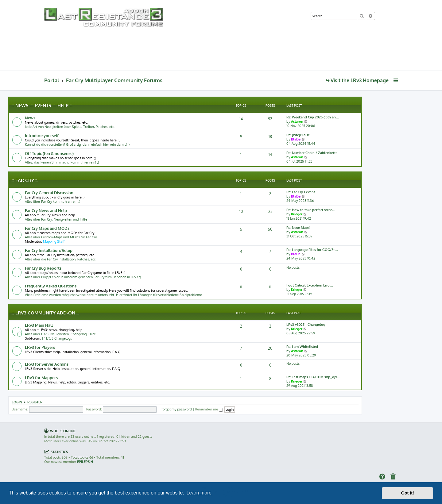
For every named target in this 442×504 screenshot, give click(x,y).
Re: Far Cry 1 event (301, 192)
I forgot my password (176, 409)
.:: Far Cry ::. (25, 180)
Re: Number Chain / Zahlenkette (312, 153)
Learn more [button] (199, 493)
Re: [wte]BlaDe (298, 135)
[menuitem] (382, 16)
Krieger (297, 214)
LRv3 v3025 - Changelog (306, 325)
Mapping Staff (54, 241)
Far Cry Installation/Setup (49, 250)
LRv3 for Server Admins (47, 364)
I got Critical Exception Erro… (310, 285)
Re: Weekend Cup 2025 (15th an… (313, 117)
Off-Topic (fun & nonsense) (49, 153)
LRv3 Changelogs (57, 338)
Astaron (297, 121)
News (30, 118)
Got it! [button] (408, 493)
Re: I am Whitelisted (302, 347)
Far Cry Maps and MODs (47, 228)
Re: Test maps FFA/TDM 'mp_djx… (313, 377)
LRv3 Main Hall (39, 325)
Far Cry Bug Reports (43, 268)
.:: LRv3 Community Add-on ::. (45, 313)
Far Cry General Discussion (49, 192)
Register (35, 402)
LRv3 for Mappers (41, 377)
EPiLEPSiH (85, 462)
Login (17, 402)
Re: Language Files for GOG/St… (312, 250)
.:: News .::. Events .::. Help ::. (42, 105)
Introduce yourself (42, 135)
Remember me (209, 409)
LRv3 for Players (40, 347)
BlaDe (296, 139)
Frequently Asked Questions (51, 286)
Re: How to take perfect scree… (311, 210)
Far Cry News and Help (46, 210)
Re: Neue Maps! (298, 228)
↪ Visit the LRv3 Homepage (357, 80)
